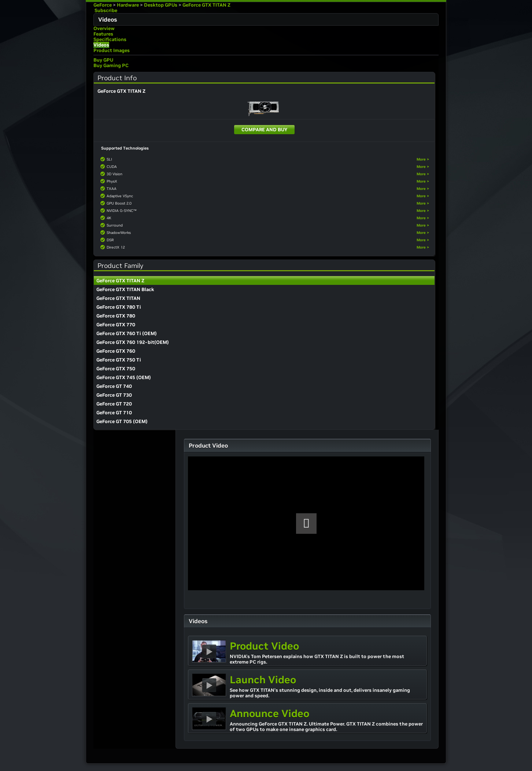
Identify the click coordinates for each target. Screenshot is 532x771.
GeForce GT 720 (114, 404)
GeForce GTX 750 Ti (119, 360)
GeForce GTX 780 (116, 316)
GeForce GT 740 (114, 386)
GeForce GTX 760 (116, 351)
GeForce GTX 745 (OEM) (124, 377)
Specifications (110, 39)
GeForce (103, 5)
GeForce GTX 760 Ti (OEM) (127, 333)
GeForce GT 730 (114, 395)
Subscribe (105, 10)
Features (103, 34)
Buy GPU (103, 60)
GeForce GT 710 (114, 413)
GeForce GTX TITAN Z (206, 5)
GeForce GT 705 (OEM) (122, 421)
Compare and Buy (264, 130)
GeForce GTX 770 (116, 325)
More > (423, 159)
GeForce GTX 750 (116, 369)
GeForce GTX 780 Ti (119, 307)
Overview (104, 28)
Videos (101, 45)
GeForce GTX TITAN (118, 298)
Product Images (112, 50)
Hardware (128, 5)
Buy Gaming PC (111, 65)
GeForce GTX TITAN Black (125, 289)
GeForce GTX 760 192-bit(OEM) (133, 342)
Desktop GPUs (161, 5)
